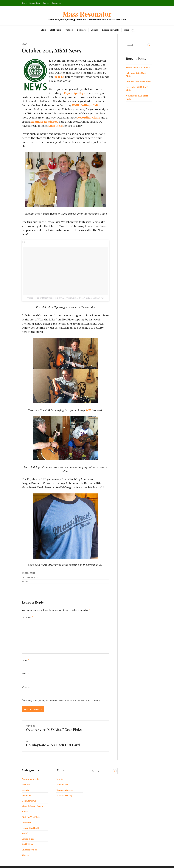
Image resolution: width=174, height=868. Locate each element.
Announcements (30, 775)
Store (24, 3)
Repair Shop (35, 3)
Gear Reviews (29, 797)
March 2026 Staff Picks (138, 67)
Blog (43, 30)
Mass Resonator (87, 14)
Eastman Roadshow (87, 117)
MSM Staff (30, 569)
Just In (46, 3)
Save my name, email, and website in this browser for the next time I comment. (63, 697)
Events (94, 30)
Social (25, 829)
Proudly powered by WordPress (73, 865)
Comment (27, 613)
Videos (69, 30)
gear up (59, 77)
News (24, 44)
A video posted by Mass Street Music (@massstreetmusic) (51, 294)
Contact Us (56, 3)
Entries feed (63, 780)
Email (25, 670)
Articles (26, 780)
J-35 (89, 406)
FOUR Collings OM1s (48, 105)
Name (25, 656)
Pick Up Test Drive (31, 813)
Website (26, 683)
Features (26, 791)
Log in (60, 775)
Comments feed (65, 786)
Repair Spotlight (111, 30)
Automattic (110, 865)
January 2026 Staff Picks (138, 82)
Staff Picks (56, 30)
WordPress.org (64, 791)
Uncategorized (29, 845)
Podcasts (82, 30)
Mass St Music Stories (33, 802)
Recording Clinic (45, 117)
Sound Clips (28, 835)
